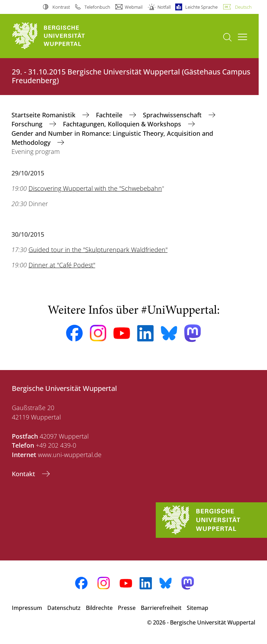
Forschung (28, 124)
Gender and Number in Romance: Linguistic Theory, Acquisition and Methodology (112, 138)
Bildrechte (99, 608)
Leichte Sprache (201, 7)
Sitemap (197, 608)
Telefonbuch (97, 7)
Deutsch (243, 7)
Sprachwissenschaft (173, 115)
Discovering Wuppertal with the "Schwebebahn (95, 188)
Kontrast (61, 7)
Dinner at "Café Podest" (62, 265)
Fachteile (110, 115)
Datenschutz (64, 608)
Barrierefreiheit (161, 608)
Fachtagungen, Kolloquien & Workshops (123, 124)
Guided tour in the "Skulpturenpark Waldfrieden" (98, 250)
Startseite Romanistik (44, 115)
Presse (127, 608)
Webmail (134, 7)
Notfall (164, 7)
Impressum (27, 608)
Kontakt (24, 474)
